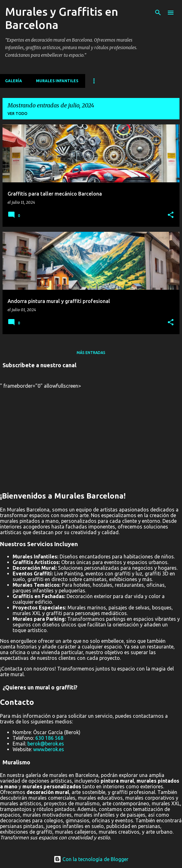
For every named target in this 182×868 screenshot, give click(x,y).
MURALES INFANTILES (57, 81)
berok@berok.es (46, 744)
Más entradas (91, 353)
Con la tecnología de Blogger (91, 859)
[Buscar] (158, 13)
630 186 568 (49, 738)
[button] (171, 215)
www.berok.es (49, 749)
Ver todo (18, 114)
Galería (14, 81)
